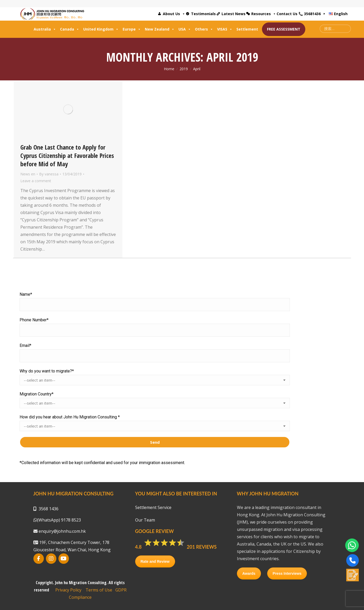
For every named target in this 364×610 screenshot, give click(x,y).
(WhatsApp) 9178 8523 (59, 520)
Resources (264, 14)
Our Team (145, 520)
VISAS (225, 29)
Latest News (234, 14)
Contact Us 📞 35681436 (299, 14)
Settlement (247, 29)
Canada (70, 29)
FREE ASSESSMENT (284, 29)
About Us (174, 14)
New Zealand (160, 29)
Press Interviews (287, 573)
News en (28, 174)
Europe (132, 29)
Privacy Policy (68, 590)
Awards (249, 573)
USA (185, 29)
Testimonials (203, 14)
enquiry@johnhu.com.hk (62, 531)
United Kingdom (101, 29)
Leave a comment (36, 181)
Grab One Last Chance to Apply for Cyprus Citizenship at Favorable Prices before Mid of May (67, 155)
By (49, 174)
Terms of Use (99, 590)
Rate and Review (155, 561)
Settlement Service (153, 507)
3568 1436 (49, 509)
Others (204, 29)
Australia (45, 29)
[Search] (335, 29)
